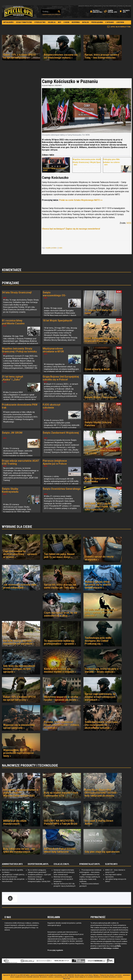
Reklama (128, 6)
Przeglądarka (97, 22)
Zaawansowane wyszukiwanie (51, 14)
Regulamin (98, 6)
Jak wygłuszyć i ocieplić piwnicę (13, 875)
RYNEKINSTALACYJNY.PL (90, 864)
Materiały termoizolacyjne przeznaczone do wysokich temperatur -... (63, 879)
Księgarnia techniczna (96, 961)
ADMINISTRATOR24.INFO (12, 864)
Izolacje (61, 961)
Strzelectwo (40, 22)
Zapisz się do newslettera (120, 27)
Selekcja (52, 22)
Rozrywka (76, 22)
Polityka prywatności (110, 6)
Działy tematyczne (24, 22)
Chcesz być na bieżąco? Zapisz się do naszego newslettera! (71, 229)
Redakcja (121, 6)
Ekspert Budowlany (10, 961)
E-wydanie (110, 22)
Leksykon (120, 22)
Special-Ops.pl (18, 11)
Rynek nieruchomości (10, 877)
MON (129, 223)
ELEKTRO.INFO (111, 864)
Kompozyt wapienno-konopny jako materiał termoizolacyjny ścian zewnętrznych (64, 872)
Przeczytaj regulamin (55, 950)
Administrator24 (44, 961)
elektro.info (27, 961)
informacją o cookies (111, 948)
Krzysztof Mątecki (48, 85)
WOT (60, 22)
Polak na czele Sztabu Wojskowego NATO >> (81, 200)
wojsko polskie (51, 248)
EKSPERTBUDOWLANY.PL (38, 864)
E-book (66, 22)
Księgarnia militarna (110, 961)
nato (61, 248)
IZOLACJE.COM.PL (61, 864)
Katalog (85, 22)
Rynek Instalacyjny (78, 961)
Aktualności (8, 22)
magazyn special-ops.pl (86, 6)
